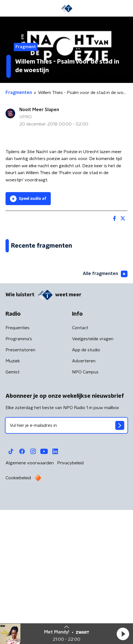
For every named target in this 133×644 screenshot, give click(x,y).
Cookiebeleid (18, 616)
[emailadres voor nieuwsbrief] (66, 563)
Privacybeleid (70, 601)
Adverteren (84, 499)
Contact (80, 465)
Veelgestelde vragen (93, 477)
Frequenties (18, 465)
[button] (123, 634)
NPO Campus (85, 510)
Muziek (13, 499)
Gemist (13, 510)
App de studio (86, 488)
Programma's (19, 477)
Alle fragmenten (105, 412)
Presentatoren (20, 488)
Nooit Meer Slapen (39, 110)
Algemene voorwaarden (30, 601)
